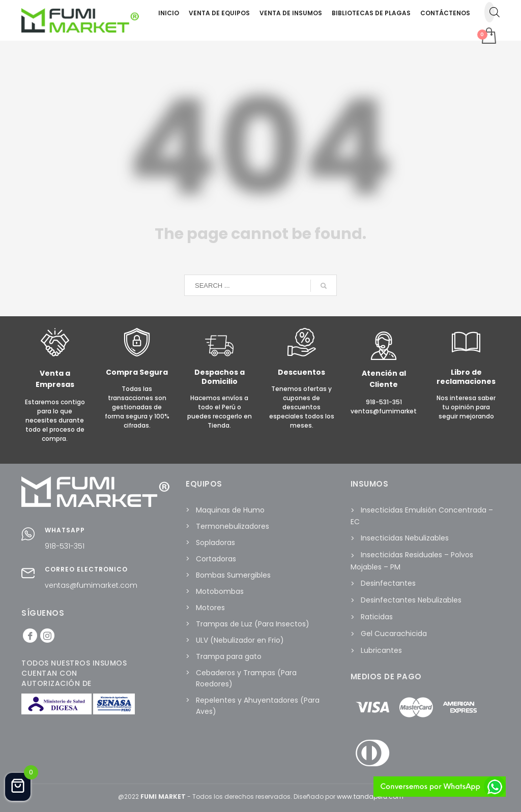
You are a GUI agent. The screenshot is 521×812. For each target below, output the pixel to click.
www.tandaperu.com (370, 796)
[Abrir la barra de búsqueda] (495, 12)
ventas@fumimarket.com (91, 585)
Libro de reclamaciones (466, 377)
